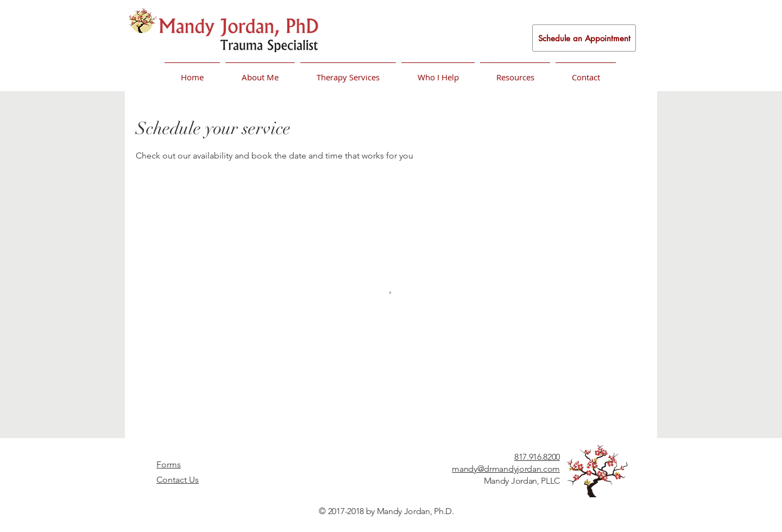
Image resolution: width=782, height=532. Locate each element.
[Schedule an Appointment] (584, 38)
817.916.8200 (537, 457)
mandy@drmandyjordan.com (506, 469)
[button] (260, 72)
